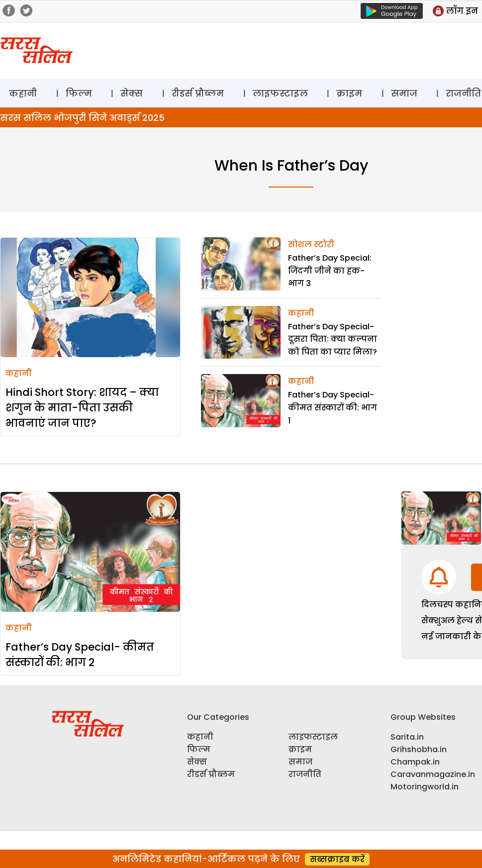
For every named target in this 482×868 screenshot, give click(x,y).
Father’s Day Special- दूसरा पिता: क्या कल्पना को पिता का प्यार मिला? (333, 339)
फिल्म (79, 93)
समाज (404, 93)
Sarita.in (407, 737)
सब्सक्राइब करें (337, 859)
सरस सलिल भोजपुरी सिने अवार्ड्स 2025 (82, 118)
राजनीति (305, 774)
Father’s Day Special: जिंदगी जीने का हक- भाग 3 (330, 271)
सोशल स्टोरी (311, 244)
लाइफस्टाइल (280, 93)
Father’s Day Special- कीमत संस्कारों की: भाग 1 (333, 407)
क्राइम (349, 93)
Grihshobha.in (419, 749)
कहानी (23, 93)
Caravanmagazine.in (433, 774)
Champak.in (415, 762)
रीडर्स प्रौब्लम (198, 93)
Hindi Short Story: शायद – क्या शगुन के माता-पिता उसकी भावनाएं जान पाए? (82, 408)
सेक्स (132, 93)
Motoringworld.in (425, 787)
